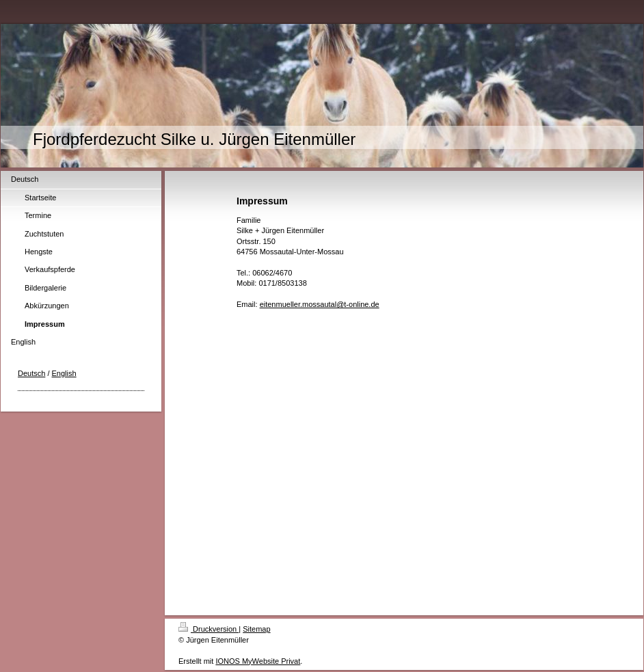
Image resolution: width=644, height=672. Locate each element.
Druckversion (209, 629)
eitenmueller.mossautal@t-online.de (320, 304)
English (64, 373)
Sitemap (256, 629)
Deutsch (31, 373)
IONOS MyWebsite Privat (258, 661)
